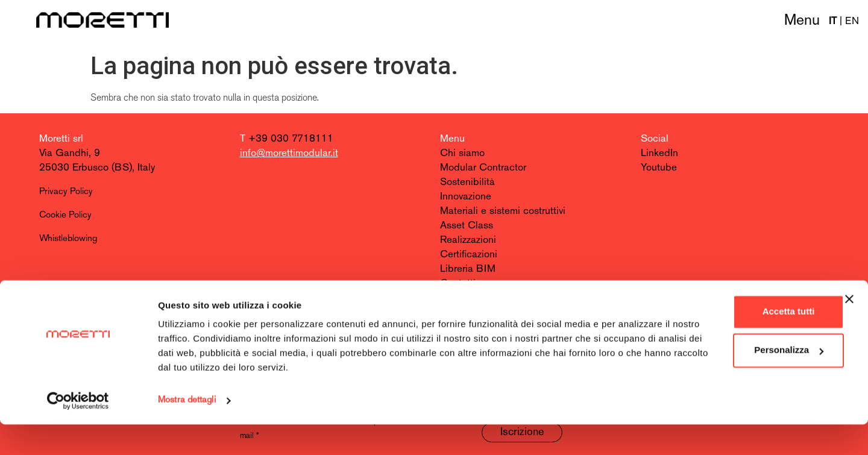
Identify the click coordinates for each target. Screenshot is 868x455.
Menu (802, 21)
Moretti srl (61, 139)
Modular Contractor (483, 168)
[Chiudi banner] (849, 330)
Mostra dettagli (187, 431)
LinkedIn (659, 153)
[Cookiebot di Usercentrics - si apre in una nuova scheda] (78, 431)
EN (852, 21)
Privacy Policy (66, 192)
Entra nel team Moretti (489, 298)
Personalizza (737, 381)
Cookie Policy (65, 215)
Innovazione (466, 197)
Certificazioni (469, 255)
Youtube (659, 168)
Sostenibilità (467, 182)
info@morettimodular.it (289, 153)
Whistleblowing (68, 239)
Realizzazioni (468, 240)
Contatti (458, 284)
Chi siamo (462, 153)
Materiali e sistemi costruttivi (503, 211)
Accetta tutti (737, 342)
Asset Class (467, 226)
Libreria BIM (468, 269)
